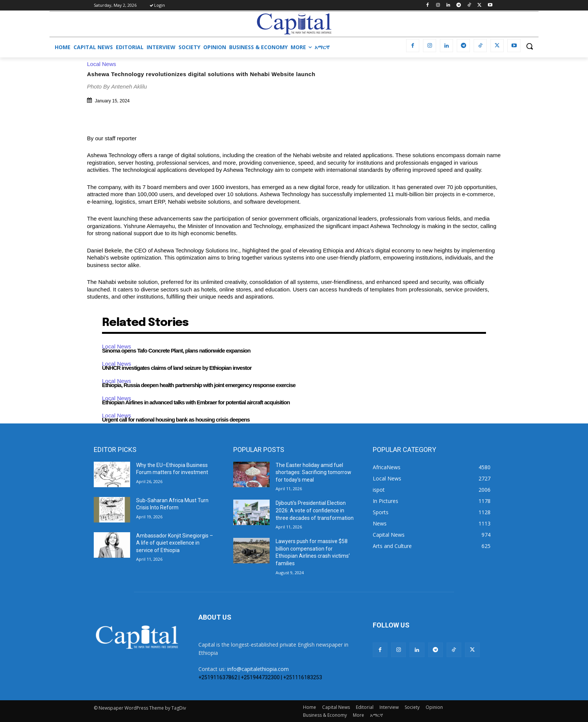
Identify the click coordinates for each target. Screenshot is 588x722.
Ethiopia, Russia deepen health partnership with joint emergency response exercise (199, 385)
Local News (103, 64)
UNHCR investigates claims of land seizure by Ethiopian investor (177, 368)
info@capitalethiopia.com (258, 669)
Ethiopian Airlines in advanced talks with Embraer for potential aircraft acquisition (196, 402)
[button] (529, 46)
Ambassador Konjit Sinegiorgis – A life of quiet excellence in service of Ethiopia (175, 543)
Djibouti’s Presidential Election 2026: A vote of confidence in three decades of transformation (315, 510)
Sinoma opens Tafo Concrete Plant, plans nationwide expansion (176, 350)
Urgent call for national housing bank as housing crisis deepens (176, 420)
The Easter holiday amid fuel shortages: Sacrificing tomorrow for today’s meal (313, 472)
